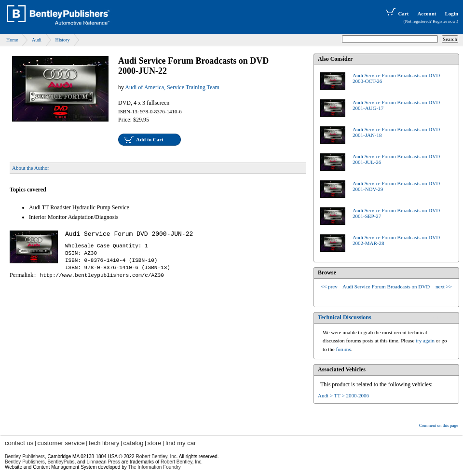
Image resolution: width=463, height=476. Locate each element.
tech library (104, 443)
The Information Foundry (154, 467)
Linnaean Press (104, 462)
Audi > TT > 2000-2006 (343, 395)
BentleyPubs (61, 462)
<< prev (329, 286)
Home (12, 40)
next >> (444, 286)
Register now (444, 21)
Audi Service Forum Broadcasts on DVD (386, 286)
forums (344, 349)
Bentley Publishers (25, 456)
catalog (134, 443)
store (155, 443)
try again (425, 340)
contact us (19, 443)
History (62, 40)
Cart (396, 14)
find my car (181, 443)
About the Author (31, 168)
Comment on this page (439, 425)
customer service (61, 443)
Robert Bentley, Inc (156, 456)
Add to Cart (150, 139)
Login (451, 14)
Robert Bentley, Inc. (182, 462)
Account (427, 14)
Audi (37, 40)
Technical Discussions (345, 317)
